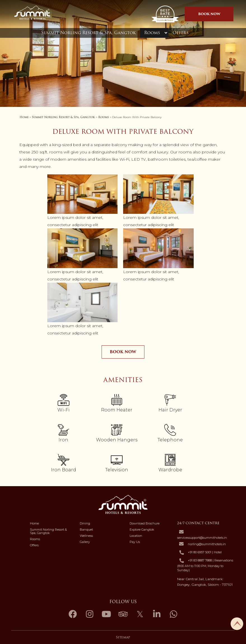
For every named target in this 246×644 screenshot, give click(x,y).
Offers (181, 33)
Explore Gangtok (142, 530)
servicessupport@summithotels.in (202, 538)
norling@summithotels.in (207, 544)
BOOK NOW (209, 14)
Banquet (86, 530)
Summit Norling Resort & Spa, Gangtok (88, 33)
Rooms (152, 33)
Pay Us (135, 542)
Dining (85, 523)
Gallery (85, 542)
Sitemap (123, 637)
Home (24, 117)
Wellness (86, 536)
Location (136, 536)
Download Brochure (145, 523)
